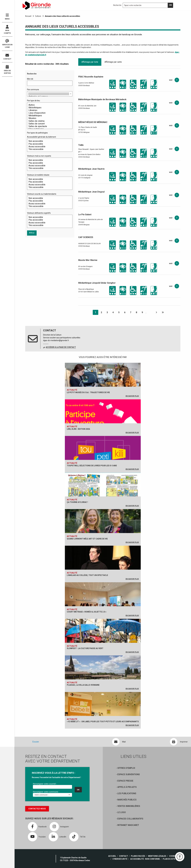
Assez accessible (49, 147)
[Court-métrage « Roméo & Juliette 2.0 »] (103, 601)
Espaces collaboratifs (130, 819)
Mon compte (7, 30)
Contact (7, 57)
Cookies (173, 856)
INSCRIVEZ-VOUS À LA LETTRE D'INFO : (54, 773)
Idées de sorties (7, 70)
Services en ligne (7, 44)
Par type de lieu (33, 101)
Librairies (49, 110)
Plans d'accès (138, 856)
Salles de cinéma (49, 121)
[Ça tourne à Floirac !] (103, 491)
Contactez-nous (37, 809)
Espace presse (125, 781)
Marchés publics (127, 800)
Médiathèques (49, 116)
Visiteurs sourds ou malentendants (42, 194)
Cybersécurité (120, 859)
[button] (180, 857)
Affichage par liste (90, 62)
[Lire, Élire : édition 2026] (103, 418)
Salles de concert (49, 124)
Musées (49, 118)
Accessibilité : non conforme (145, 859)
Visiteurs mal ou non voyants (39, 156)
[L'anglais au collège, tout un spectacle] (103, 564)
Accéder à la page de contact (61, 347)
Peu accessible (49, 144)
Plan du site (169, 859)
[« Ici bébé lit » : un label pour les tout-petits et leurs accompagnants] (103, 710)
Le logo (122, 812)
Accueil (28, 16)
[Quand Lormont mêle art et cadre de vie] (103, 527)
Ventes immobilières (129, 806)
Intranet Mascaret (128, 825)
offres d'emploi (126, 768)
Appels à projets (127, 787)
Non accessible (49, 141)
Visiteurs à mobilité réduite (38, 175)
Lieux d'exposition (49, 113)
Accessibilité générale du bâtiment (42, 137)
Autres (49, 105)
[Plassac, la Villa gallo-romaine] (103, 674)
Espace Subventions (129, 774)
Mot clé (30, 79)
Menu (7, 17)
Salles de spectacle (49, 126)
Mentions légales (157, 856)
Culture (38, 16)
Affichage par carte (113, 62)
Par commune (33, 90)
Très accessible (49, 149)
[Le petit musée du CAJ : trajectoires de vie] (103, 381)
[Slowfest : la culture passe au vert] (103, 637)
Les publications (127, 793)
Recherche (117, 5)
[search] (170, 5)
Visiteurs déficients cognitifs (39, 213)
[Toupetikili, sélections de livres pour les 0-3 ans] (103, 454)
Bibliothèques (49, 108)
